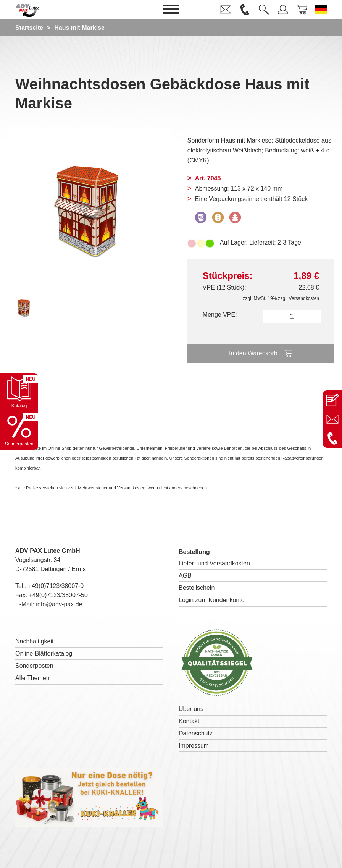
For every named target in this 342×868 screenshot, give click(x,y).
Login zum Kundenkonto (212, 600)
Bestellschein (197, 588)
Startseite (29, 28)
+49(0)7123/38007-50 (58, 595)
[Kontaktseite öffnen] (332, 400)
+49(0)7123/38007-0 (56, 586)
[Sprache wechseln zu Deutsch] (321, 10)
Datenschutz (196, 733)
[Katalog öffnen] (19, 392)
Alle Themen (32, 678)
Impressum (194, 746)
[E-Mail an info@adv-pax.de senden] (332, 419)
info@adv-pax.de (59, 604)
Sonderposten (34, 666)
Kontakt (189, 721)
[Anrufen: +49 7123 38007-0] (332, 438)
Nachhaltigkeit (35, 641)
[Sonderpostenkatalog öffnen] (19, 431)
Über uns (191, 709)
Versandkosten (304, 298)
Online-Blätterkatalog (44, 653)
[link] (226, 10)
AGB (185, 576)
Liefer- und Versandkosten (214, 563)
